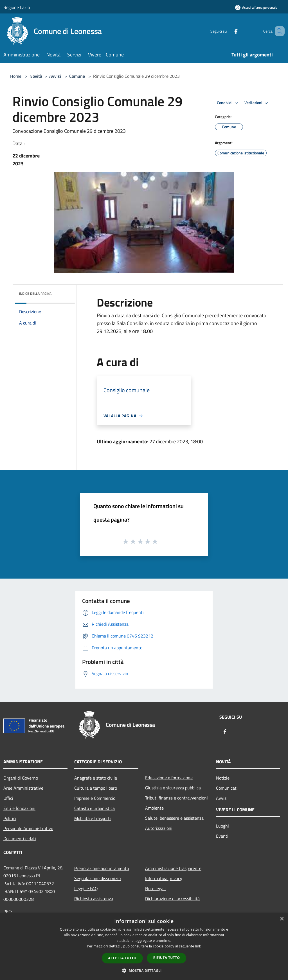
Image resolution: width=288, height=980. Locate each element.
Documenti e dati (20, 839)
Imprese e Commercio (95, 798)
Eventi (222, 836)
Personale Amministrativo (28, 828)
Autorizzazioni (159, 828)
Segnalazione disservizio (97, 878)
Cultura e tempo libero (96, 788)
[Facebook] (228, 31)
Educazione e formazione (169, 778)
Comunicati (227, 788)
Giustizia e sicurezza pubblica (173, 788)
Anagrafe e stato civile (96, 778)
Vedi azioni (257, 103)
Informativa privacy (164, 878)
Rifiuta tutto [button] (167, 958)
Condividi (228, 103)
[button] (144, 970)
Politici (10, 818)
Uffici (8, 798)
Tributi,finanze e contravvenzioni (176, 798)
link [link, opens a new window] (198, 946)
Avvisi (55, 76)
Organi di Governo (21, 778)
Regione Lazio (17, 7)
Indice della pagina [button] (35, 293)
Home (16, 76)
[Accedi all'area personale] (256, 7)
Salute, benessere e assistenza (174, 818)
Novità (36, 76)
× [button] (282, 919)
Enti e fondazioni (19, 808)
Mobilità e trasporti (93, 818)
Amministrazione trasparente (173, 868)
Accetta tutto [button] (122, 958)
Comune (77, 76)
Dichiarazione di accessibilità (172, 899)
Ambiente (154, 808)
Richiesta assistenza (94, 899)
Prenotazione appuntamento (102, 868)
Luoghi (222, 826)
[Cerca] (278, 31)
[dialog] (144, 946)
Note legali (155, 888)
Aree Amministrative (23, 788)
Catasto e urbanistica (94, 808)
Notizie (223, 778)
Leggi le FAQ (86, 888)
